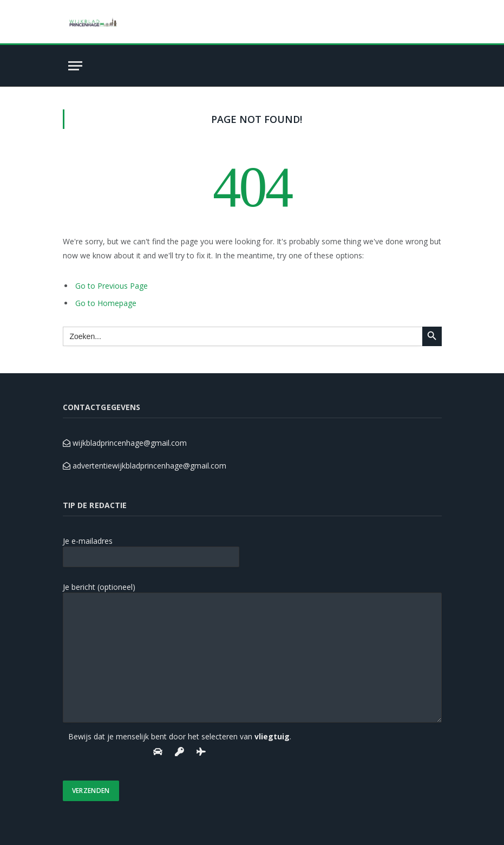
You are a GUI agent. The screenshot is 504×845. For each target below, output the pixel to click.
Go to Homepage (106, 303)
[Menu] (75, 66)
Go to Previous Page (112, 286)
